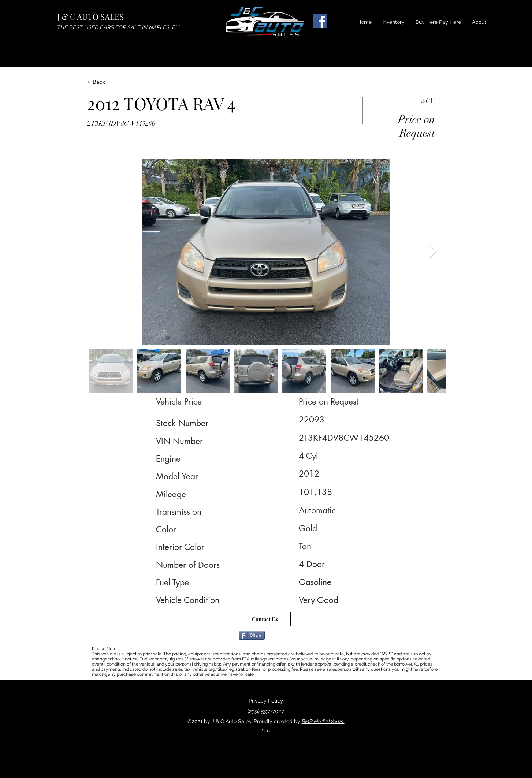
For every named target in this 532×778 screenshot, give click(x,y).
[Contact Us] (265, 619)
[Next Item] (433, 252)
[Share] (252, 635)
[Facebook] (320, 21)
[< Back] (113, 82)
